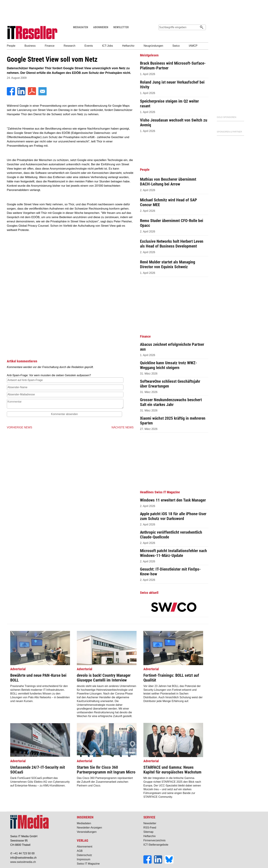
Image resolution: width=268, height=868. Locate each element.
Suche (161, 34)
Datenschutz (84, 855)
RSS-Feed (150, 828)
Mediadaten (84, 823)
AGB (80, 851)
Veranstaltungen (87, 832)
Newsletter (150, 823)
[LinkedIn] (22, 94)
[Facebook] (11, 94)
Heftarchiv (150, 836)
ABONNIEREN (101, 27)
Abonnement (85, 847)
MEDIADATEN (81, 27)
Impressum (84, 859)
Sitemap (148, 832)
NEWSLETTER (121, 27)
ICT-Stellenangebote (156, 845)
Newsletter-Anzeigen (89, 828)
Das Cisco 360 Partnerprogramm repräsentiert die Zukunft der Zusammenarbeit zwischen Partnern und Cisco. (107, 773)
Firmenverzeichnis (154, 840)
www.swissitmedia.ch (23, 862)
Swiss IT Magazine (88, 864)
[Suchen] (202, 28)
